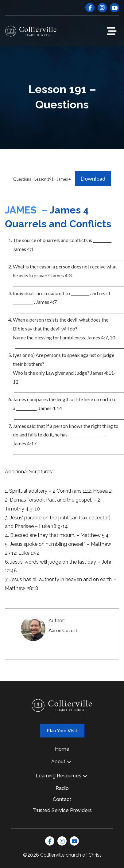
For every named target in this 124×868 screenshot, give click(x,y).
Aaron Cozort (63, 630)
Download (93, 178)
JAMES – (27, 210)
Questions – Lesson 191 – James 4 (42, 179)
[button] (112, 31)
